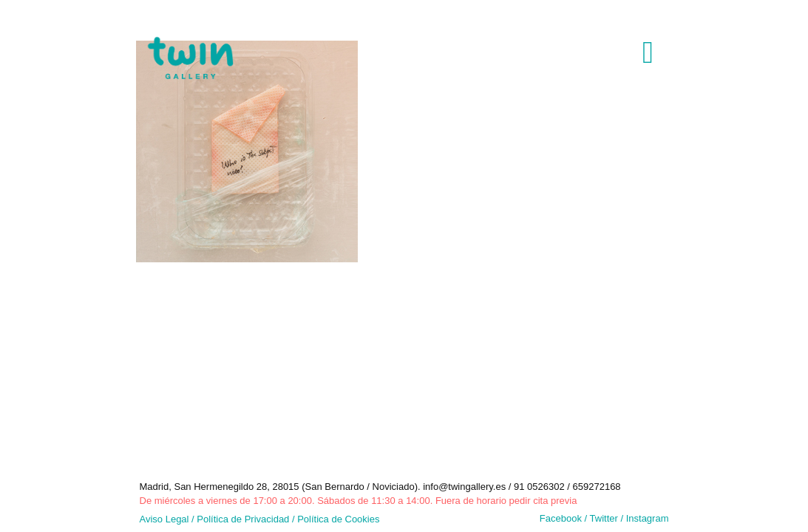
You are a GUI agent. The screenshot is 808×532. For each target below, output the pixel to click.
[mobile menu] (645, 50)
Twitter (605, 518)
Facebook (561, 518)
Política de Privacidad (243, 519)
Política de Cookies (338, 519)
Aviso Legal (164, 519)
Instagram (648, 518)
